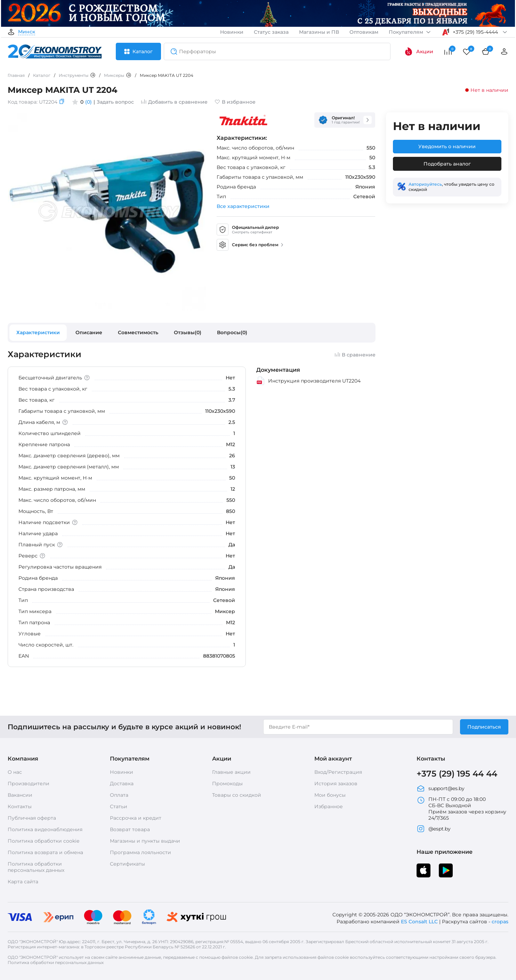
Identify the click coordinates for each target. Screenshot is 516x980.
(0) (88, 102)
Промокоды (227, 784)
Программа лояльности (140, 852)
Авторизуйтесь (425, 184)
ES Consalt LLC (419, 922)
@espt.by (434, 829)
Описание (89, 332)
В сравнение (355, 355)
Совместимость (138, 332)
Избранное (329, 806)
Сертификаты (127, 864)
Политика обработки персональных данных (36, 867)
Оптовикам (364, 32)
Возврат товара (130, 829)
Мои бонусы (330, 795)
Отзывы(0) (188, 332)
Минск (27, 32)
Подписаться (484, 727)
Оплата (119, 795)
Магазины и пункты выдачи (145, 841)
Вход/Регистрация (338, 772)
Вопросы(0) (232, 332)
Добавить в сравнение (174, 102)
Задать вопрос (115, 102)
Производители (29, 784)
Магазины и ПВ (319, 32)
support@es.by (441, 788)
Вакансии (20, 795)
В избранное (235, 102)
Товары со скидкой (237, 795)
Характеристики (38, 332)
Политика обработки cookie (43, 841)
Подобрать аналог (447, 164)
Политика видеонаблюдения (45, 829)
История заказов (336, 784)
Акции (419, 51)
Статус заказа (271, 32)
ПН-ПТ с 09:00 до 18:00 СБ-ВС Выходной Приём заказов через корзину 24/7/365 (461, 809)
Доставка (122, 784)
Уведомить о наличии (447, 146)
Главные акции (231, 772)
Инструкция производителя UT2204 (308, 381)
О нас (15, 772)
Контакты (20, 806)
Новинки (232, 32)
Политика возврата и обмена (45, 852)
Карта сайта (23, 882)
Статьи (119, 806)
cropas (500, 922)
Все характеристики (243, 206)
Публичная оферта (32, 818)
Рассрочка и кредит (136, 818)
